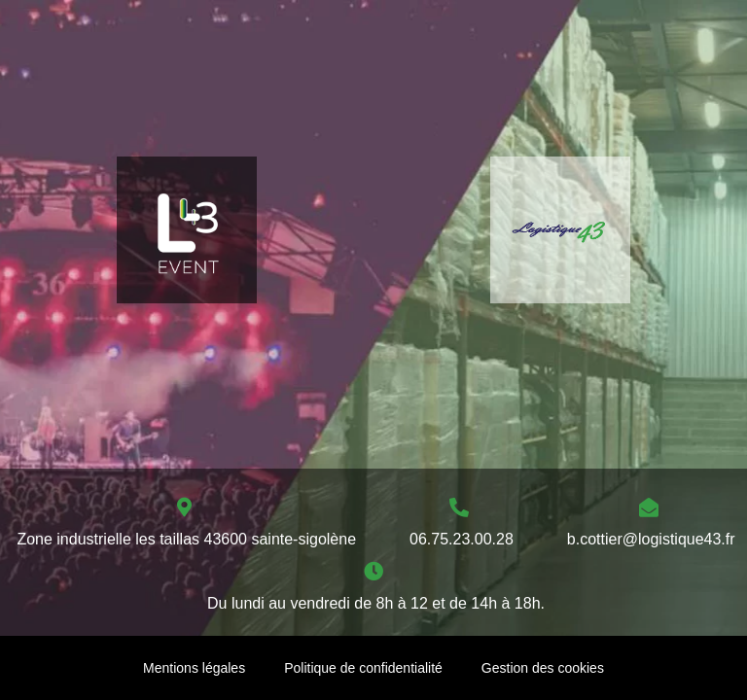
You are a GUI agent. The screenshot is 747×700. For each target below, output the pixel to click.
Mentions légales (194, 668)
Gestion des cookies (543, 668)
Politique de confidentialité (363, 668)
